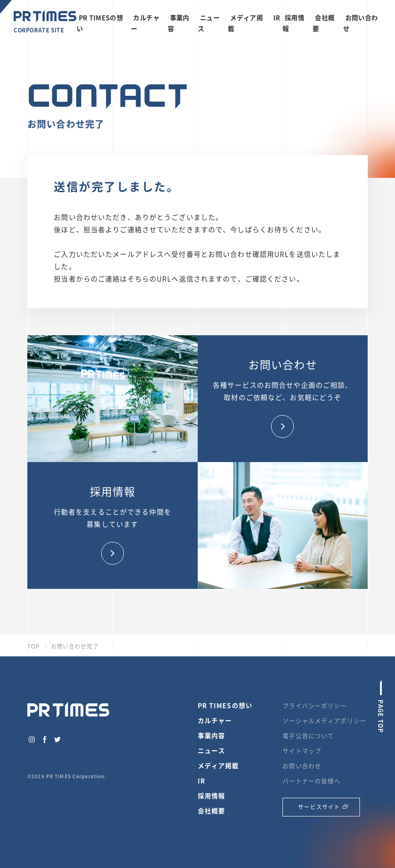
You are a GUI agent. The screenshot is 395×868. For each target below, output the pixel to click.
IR (277, 17)
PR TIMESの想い (225, 705)
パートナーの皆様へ (311, 781)
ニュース (212, 750)
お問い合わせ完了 (75, 646)
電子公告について (308, 735)
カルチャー (215, 720)
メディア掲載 (218, 765)
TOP (33, 646)
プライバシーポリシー (315, 705)
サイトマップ (302, 751)
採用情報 (212, 795)
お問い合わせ (302, 766)
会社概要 (212, 811)
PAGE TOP (381, 715)
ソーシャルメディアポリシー (324, 720)
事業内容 (212, 735)
